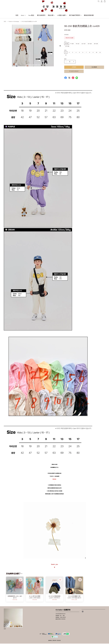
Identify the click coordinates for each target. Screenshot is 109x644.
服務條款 (50, 641)
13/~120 (90, 44)
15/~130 (96, 44)
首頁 (17, 16)
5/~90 (67, 44)
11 (100, 53)
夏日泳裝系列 (41, 16)
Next (60, 46)
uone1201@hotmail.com (61, 614)
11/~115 (83, 44)
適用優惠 (66, 35)
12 (66, 56)
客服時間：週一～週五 (60, 616)
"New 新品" (31, 16)
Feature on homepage (14, 22)
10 (40, 65)
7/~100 (72, 44)
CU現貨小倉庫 (62, 16)
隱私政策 (54, 641)
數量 (65, 59)
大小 (65, 42)
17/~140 (67, 47)
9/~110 (78, 44)
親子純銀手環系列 (75, 16)
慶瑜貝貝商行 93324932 (60, 620)
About (23, 16)
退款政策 (59, 641)
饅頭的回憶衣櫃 (89, 16)
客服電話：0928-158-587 (61, 618)
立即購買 (74, 68)
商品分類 (51, 16)
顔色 (65, 51)
